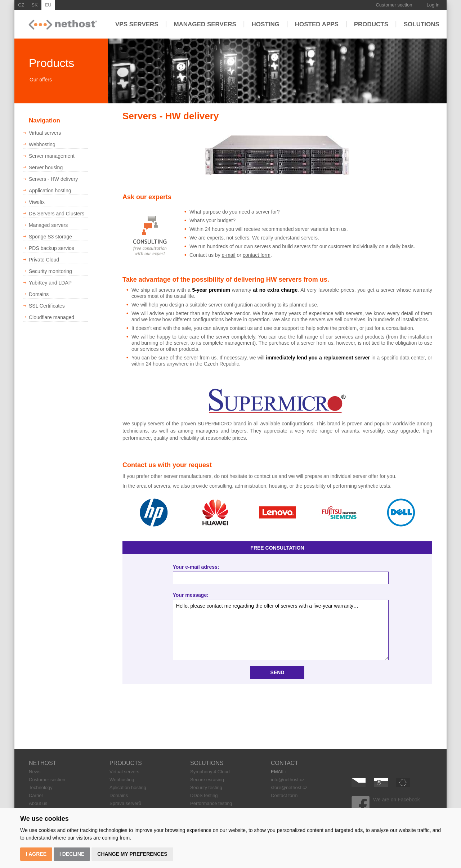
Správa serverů (125, 803)
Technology (41, 788)
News (35, 772)
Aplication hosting (128, 788)
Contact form (284, 795)
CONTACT (285, 763)
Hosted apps (317, 24)
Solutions (422, 24)
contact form (257, 255)
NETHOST (42, 763)
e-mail (229, 255)
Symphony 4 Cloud (210, 772)
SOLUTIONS (207, 763)
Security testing (206, 788)
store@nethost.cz (289, 788)
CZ (21, 5)
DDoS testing (204, 795)
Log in (433, 5)
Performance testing (211, 803)
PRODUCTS (126, 763)
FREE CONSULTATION (277, 548)
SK (34, 5)
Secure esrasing (207, 780)
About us (38, 803)
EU (48, 5)
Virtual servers (124, 772)
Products (371, 24)
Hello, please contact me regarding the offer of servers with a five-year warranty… (281, 630)
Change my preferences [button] (132, 854)
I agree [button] (36, 854)
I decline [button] (72, 854)
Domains (119, 795)
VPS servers (137, 24)
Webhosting (122, 780)
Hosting (266, 24)
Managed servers (205, 24)
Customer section (394, 5)
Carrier (36, 795)
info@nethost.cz (288, 780)
